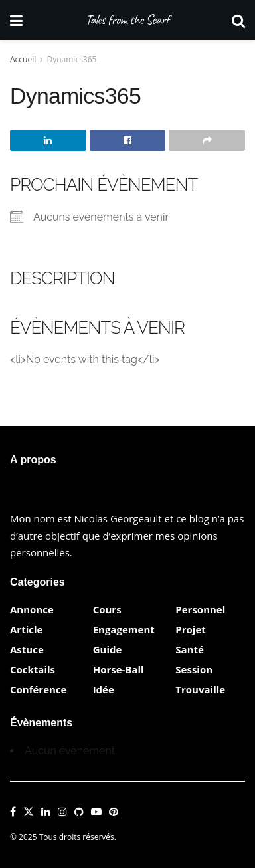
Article (26, 629)
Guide (108, 649)
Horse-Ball (119, 669)
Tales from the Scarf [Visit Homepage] (127, 20)
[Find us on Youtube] (96, 812)
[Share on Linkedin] (48, 140)
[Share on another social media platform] (207, 140)
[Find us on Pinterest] (114, 812)
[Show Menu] (16, 20)
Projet (190, 629)
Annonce (32, 609)
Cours (107, 609)
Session (194, 669)
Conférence (38, 689)
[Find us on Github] (79, 812)
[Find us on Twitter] (29, 812)
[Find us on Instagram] (62, 812)
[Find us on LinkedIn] (46, 812)
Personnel (200, 609)
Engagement (124, 629)
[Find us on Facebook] (13, 812)
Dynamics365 (72, 59)
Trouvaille (200, 689)
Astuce (27, 649)
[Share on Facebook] (128, 140)
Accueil (23, 59)
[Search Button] (238, 20)
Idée (104, 689)
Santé (190, 649)
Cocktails (33, 669)
